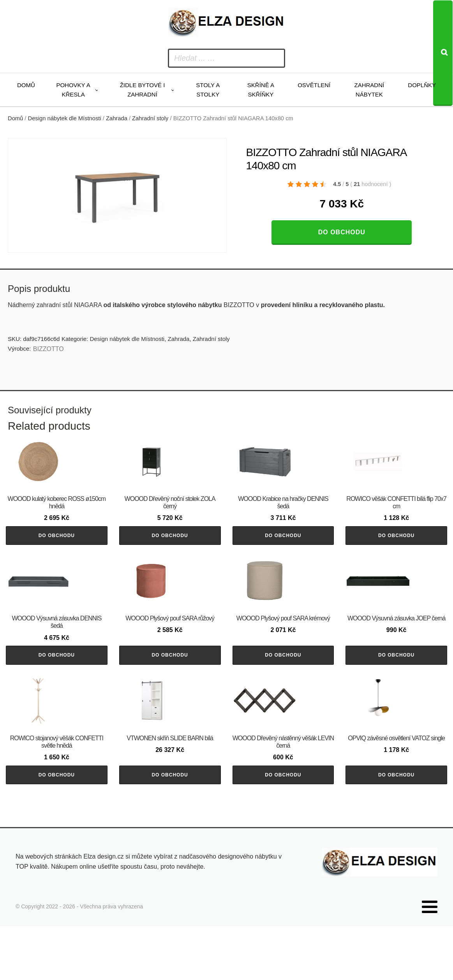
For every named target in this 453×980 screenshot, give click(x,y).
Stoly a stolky (208, 90)
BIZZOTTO (48, 349)
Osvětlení (314, 85)
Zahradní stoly (150, 118)
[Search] (443, 53)
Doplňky (422, 85)
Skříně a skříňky (261, 90)
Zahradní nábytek (369, 90)
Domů (26, 85)
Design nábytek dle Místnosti (65, 118)
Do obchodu (342, 232)
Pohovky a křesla (73, 90)
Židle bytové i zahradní (143, 90)
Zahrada (117, 118)
